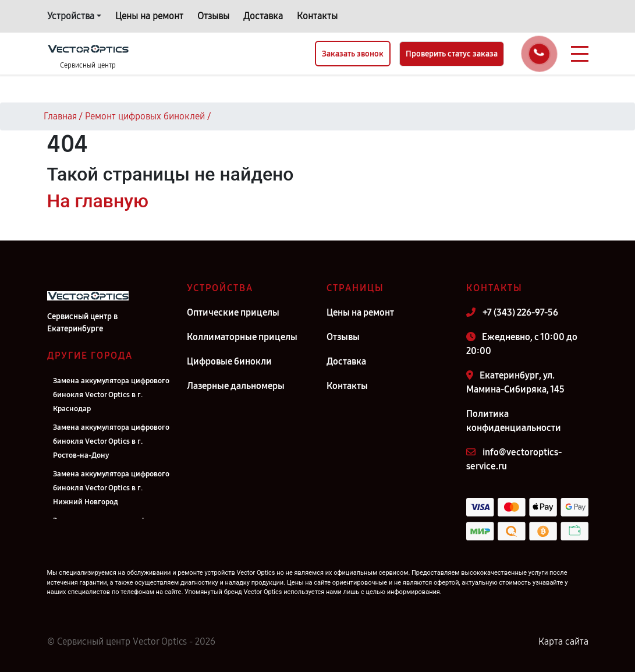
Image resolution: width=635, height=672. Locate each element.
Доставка (263, 16)
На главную (98, 201)
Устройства (71, 16)
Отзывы (213, 16)
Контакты (317, 16)
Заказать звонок (353, 54)
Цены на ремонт (149, 16)
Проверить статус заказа (452, 54)
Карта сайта (563, 641)
